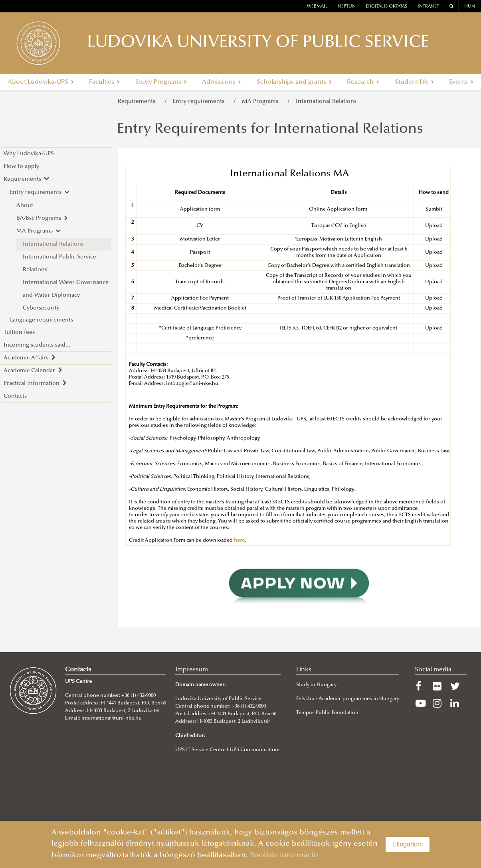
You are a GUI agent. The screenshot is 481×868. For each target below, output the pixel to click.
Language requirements (42, 320)
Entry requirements (200, 102)
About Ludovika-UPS (41, 82)
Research (363, 82)
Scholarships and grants (294, 82)
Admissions (222, 82)
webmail (317, 7)
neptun (347, 7)
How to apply (21, 167)
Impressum (192, 670)
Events (461, 82)
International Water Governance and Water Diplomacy (66, 289)
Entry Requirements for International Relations (270, 130)
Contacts (15, 396)
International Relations (326, 102)
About (25, 206)
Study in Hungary (316, 685)
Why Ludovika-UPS (29, 154)
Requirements (138, 102)
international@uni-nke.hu (112, 718)
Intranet (428, 7)
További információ (284, 855)
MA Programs (262, 102)
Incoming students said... (37, 345)
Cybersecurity (41, 308)
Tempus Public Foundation (327, 713)
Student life (414, 82)
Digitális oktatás (387, 7)
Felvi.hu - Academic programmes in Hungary (348, 699)
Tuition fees (19, 332)
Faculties (104, 82)
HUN (470, 7)
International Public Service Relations (59, 263)
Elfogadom (408, 844)
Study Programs (161, 82)
